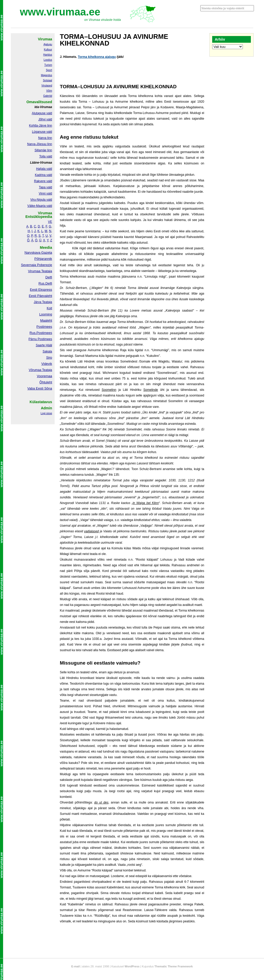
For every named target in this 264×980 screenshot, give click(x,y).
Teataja (47, 370)
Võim (49, 91)
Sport (49, 70)
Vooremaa (44, 376)
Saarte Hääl (44, 345)
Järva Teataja (43, 302)
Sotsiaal (47, 80)
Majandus (47, 75)
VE (50, 222)
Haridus (48, 55)
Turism (48, 65)
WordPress (132, 966)
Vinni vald (45, 193)
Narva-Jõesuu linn (40, 144)
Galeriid (48, 96)
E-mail (75, 966)
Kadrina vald (43, 175)
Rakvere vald (43, 181)
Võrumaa (35, 370)
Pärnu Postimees (40, 339)
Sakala (47, 351)
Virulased (47, 86)
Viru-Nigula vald (41, 200)
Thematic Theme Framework (174, 966)
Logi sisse (46, 413)
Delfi (49, 277)
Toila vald (46, 156)
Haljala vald (44, 169)
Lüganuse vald (42, 132)
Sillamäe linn (43, 150)
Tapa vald (46, 187)
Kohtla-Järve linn (41, 126)
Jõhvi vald (45, 119)
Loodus (48, 60)
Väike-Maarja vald (40, 206)
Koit (49, 308)
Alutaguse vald (42, 113)
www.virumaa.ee (60, 12)
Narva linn (45, 138)
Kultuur (48, 50)
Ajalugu (48, 44)
